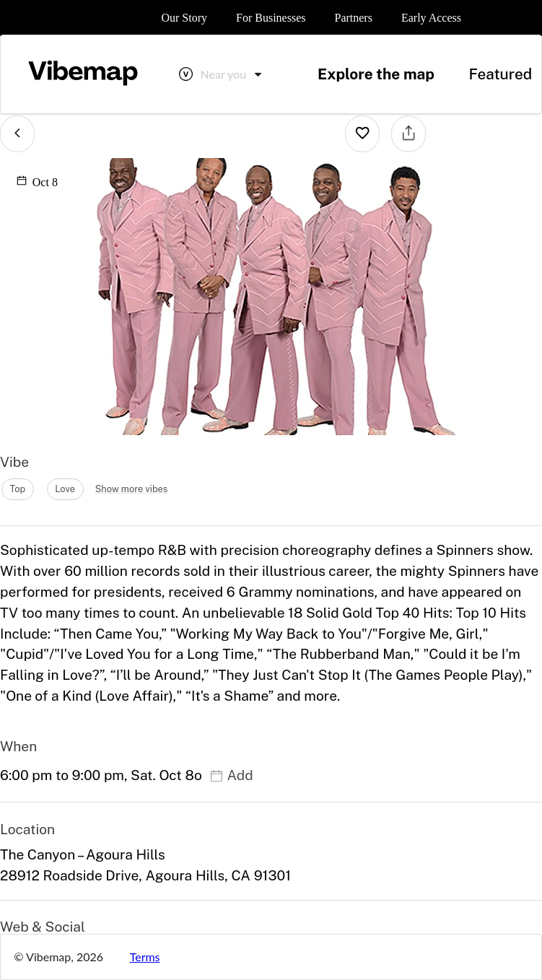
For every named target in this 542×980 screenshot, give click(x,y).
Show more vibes (132, 489)
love (65, 489)
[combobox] (232, 74)
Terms (145, 957)
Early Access (431, 18)
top (17, 489)
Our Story (184, 18)
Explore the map (376, 74)
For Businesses (271, 18)
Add (231, 775)
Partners (353, 18)
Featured (500, 74)
